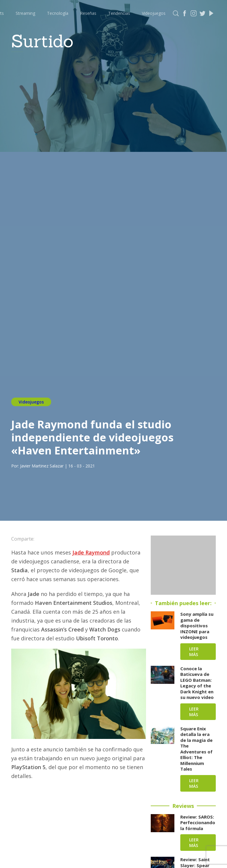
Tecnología (58, 13)
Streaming (25, 13)
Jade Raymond (91, 552)
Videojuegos (154, 13)
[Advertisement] (183, 565)
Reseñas (88, 13)
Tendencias (119, 13)
